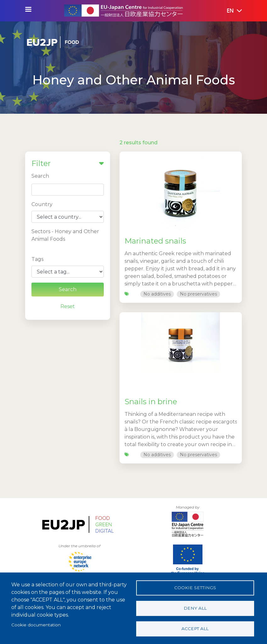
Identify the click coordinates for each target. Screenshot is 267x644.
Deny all (195, 608)
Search (40, 176)
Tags (37, 259)
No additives (157, 294)
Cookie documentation (36, 625)
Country (42, 204)
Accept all (195, 629)
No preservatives (198, 294)
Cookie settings (195, 588)
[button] (230, 11)
